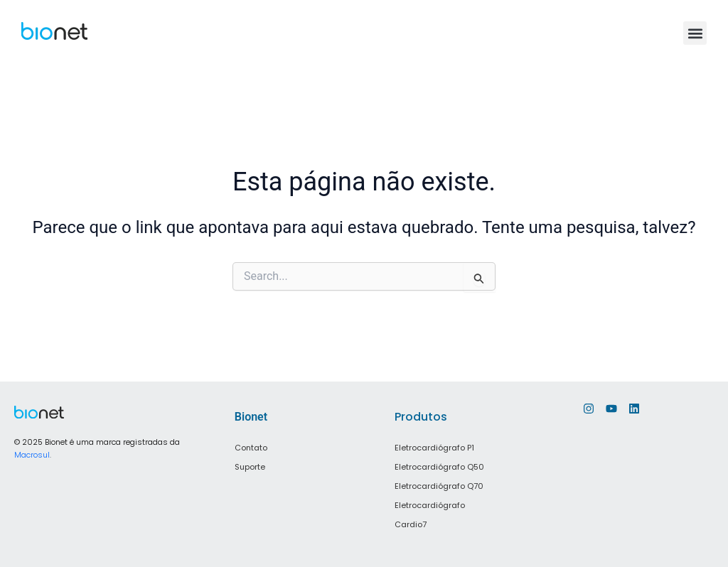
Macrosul (32, 455)
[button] (695, 33)
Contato (251, 448)
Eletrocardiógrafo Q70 (439, 485)
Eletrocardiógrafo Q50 (439, 466)
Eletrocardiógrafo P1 (434, 448)
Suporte (250, 466)
